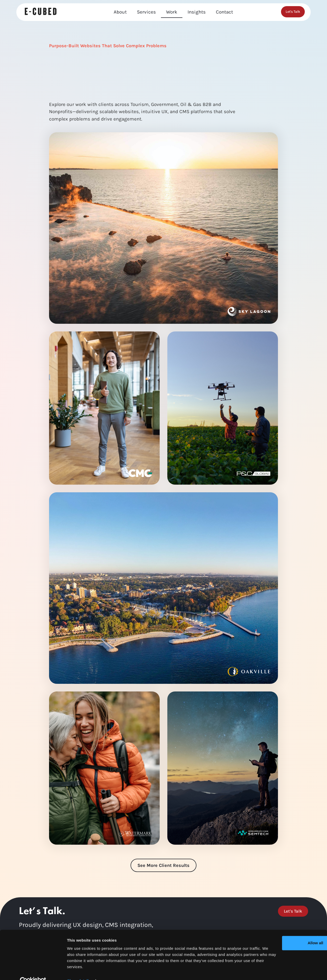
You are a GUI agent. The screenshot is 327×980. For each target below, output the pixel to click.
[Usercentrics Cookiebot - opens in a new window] (33, 970)
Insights (197, 12)
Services (146, 12)
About (120, 12)
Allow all (271, 932)
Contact (224, 12)
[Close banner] (319, 927)
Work (172, 12)
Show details (79, 970)
